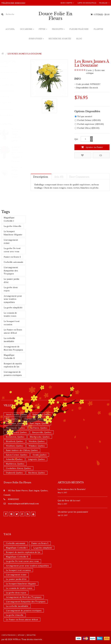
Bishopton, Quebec (42, 414)
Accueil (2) (6, 66)
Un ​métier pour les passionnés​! (73, 512)
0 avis (89, 70)
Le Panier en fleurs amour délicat (13, 331)
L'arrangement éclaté (11, 241)
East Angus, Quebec (39, 423)
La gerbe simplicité (13, 308)
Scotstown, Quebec (15, 437)
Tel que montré (83, 116)
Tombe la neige (17, 169)
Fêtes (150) (7, 97)
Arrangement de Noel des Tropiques (13, 348)
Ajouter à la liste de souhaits (82, 155)
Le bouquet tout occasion (12, 323)
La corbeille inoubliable (9, 340)
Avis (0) (59, 177)
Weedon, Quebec (37, 441)
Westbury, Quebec (15, 446)
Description (41, 177)
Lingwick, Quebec (36, 459)
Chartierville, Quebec (34, 419)
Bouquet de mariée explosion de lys (13, 365)
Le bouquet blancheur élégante (13, 233)
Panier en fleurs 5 (12, 257)
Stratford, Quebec (15, 441)
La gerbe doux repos (11, 289)
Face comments (79, 177)
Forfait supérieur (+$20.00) (89, 124)
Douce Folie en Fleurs (55, 16)
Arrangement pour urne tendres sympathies (13, 299)
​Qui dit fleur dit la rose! (69, 501)
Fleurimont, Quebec (15, 428)
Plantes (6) (7, 79)
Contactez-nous (8, 635)
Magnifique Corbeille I (9, 219)
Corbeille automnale (14, 262)
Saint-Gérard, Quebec (16, 432)
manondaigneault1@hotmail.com (23, 504)
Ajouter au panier (92, 147)
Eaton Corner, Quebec (17, 455)
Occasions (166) (9, 91)
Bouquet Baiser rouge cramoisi (16, 133)
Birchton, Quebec (37, 473)
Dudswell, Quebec (14, 473)
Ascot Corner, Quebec (17, 414)
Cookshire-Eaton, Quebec (18, 468)
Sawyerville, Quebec (42, 432)
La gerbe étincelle (13, 226)
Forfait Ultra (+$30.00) (87, 128)
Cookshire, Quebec (15, 423)
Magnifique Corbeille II (9, 357)
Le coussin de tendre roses (10, 314)
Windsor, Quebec (37, 446)
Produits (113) (8, 103)
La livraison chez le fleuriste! (72, 489)
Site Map (21, 635)
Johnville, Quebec (14, 459)
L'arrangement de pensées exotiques (13, 374)
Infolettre (31, 635)
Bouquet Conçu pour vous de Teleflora (17, 152)
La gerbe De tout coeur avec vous (12, 250)
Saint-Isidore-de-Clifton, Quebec (22, 450)
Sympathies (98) (9, 85)
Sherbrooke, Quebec (40, 437)
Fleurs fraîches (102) (11, 72)
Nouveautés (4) (9, 115)
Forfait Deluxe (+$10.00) (88, 120)
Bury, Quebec (12, 419)
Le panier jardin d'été (11, 281)
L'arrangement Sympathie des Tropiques (11, 271)
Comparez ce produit (101, 155)
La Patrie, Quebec (39, 428)
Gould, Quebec (40, 455)
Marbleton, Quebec (15, 464)
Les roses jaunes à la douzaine (25, 54)
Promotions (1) (9, 109)
